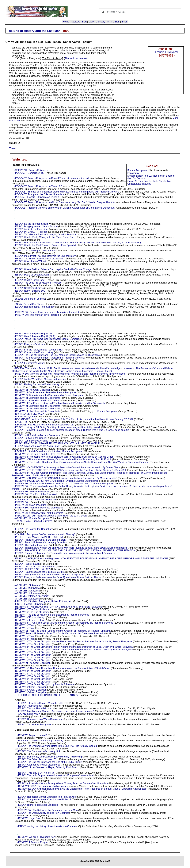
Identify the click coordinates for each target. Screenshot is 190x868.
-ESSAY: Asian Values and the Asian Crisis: (37, 446)
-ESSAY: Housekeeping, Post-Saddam (35, 307)
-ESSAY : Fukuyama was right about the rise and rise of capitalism (49, 575)
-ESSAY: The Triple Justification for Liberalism (39, 259)
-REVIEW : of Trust (24, 625)
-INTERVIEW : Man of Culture (30, 505)
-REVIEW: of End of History (29, 617)
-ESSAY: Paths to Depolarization (32, 275)
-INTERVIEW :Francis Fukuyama (32, 492)
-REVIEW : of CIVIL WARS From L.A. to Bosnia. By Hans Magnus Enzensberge (56, 481)
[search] (140, 12)
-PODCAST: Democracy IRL (29, 173)
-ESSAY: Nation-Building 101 (30, 291)
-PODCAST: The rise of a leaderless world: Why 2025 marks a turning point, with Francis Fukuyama (67, 192)
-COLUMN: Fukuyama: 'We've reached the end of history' (45, 534)
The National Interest (76, 58)
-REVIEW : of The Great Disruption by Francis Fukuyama (44, 684)
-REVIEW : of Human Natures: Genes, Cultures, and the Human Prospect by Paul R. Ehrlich (63, 459)
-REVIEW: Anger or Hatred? (32, 735)
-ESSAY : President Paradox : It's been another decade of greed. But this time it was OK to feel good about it (71, 430)
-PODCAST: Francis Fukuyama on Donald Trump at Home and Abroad (52, 178)
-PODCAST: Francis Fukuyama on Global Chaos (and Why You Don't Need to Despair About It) (64, 202)
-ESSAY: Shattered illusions (29, 288)
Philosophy (133, 173)
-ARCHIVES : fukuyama (27, 588)
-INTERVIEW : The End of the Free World (36, 494)
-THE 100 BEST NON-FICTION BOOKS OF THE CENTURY (46, 695)
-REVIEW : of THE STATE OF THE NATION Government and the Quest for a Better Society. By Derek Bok (70, 470)
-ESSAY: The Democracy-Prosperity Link (39, 751)
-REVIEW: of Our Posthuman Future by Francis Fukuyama (45, 392)
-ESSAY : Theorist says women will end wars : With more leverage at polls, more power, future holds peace (71, 548)
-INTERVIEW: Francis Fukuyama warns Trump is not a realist (47, 312)
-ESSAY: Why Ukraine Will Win (31, 261)
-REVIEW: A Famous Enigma (33, 842)
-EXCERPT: (21, 422)
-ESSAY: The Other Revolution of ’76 (37, 759)
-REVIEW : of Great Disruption (30, 687)
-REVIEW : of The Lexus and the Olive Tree (37, 454)
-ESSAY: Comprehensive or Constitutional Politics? (44, 799)
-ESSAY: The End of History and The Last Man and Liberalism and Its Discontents (57, 355)
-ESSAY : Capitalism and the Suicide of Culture (39, 572)
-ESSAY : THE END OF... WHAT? (32, 569)
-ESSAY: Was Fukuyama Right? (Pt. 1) (35, 334)
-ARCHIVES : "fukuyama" (28, 585)
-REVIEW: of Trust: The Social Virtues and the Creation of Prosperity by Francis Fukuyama (62, 631)
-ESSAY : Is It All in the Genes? (31, 438)
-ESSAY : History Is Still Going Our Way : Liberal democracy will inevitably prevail (57, 427)
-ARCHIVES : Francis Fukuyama (32, 518)
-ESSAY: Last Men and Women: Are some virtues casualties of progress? (56, 711)
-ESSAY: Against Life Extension (31, 229)
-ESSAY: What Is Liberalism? (30, 280)
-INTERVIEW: (22, 502)
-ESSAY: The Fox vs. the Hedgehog (33, 529)
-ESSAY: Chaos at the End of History (34, 352)
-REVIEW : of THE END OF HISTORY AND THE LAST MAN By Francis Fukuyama (58, 607)
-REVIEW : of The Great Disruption (33, 644)
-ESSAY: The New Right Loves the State (36, 251)
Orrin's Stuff (113, 22)
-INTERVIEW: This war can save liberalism (37, 315)
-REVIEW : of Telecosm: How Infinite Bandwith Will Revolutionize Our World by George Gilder (64, 457)
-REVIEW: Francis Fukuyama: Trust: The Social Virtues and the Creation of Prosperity (60, 633)
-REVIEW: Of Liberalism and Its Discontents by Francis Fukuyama (49, 395)
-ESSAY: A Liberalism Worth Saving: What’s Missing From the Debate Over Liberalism (63, 783)
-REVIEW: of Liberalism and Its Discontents (37, 398)
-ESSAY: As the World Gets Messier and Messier (40, 379)
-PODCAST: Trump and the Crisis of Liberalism (39, 194)
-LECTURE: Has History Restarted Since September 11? (44, 425)
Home (66, 22)
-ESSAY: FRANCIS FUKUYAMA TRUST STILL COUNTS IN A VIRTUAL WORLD (57, 443)
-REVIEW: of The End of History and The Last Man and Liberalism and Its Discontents (60, 403)
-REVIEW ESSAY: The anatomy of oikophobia (42, 786)
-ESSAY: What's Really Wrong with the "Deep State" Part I (45, 237)
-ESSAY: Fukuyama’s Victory (30, 344)
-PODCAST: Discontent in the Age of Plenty (40, 741)
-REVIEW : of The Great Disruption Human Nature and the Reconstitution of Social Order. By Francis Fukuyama (73, 642)
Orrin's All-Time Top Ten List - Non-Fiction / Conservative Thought (150, 182)
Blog (84, 22)
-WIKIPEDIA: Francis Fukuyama (31, 170)
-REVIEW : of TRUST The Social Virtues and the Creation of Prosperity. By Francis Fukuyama (64, 623)
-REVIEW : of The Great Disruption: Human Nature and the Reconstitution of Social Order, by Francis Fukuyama (74, 647)
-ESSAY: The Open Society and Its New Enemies (43, 813)
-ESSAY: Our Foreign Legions (29, 299)
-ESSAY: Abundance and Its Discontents (39, 765)
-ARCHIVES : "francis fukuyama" (32, 596)
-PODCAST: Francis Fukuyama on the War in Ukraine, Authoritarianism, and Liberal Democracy (65, 208)
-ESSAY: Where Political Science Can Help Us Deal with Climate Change (53, 269)
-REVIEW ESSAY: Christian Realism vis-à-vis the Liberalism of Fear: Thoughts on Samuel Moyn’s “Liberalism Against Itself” (82, 789)
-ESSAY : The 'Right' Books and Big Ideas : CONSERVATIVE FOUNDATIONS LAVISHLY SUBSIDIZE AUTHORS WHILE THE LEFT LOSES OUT (91, 559)
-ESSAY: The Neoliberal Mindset (34, 708)
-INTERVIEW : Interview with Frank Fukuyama (39, 513)
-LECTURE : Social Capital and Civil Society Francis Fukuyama (48, 451)
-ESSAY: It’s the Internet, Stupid (31, 224)
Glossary (100, 22)
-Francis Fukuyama (107, 411)
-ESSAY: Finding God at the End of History (37, 384)
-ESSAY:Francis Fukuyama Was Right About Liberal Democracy (48, 339)
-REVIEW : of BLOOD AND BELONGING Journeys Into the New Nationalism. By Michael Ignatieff (66, 478)
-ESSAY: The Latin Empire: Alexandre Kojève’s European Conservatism (55, 775)
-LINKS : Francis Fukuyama (29, 604)
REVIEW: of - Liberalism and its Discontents (38, 401)
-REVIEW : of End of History (29, 620)
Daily (91, 22)
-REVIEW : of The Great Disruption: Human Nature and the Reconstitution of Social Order (62, 668)
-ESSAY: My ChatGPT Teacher (31, 232)
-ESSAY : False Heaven (27, 564)
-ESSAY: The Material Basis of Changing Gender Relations (45, 235)
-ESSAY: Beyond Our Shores (29, 304)
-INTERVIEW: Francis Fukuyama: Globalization (39, 508)
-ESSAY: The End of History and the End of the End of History (50, 762)
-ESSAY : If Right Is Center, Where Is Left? (40, 703)
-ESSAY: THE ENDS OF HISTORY (36, 773)
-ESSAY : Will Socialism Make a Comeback (37, 435)
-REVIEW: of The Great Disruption (32, 390)
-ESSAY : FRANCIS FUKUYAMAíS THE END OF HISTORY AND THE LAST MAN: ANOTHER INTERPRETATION (75, 550)
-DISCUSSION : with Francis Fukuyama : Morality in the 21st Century (51, 516)
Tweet (13, 148)
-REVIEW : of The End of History (32, 609)
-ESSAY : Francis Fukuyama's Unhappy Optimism (41, 542)
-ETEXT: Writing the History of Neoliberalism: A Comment (47, 826)
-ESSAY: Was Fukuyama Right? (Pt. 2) (35, 336)
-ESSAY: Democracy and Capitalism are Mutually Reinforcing (50, 757)
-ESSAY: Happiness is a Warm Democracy (40, 719)
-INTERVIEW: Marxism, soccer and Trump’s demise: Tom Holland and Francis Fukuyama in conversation (70, 374)
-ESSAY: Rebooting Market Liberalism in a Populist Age (47, 797)
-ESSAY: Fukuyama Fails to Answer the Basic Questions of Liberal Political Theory (58, 577)
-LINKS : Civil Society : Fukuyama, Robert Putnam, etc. (43, 601)
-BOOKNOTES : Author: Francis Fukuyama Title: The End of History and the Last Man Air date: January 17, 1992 (74, 419)
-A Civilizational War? (29, 714)
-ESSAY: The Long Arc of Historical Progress (38, 283)
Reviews (75, 22)
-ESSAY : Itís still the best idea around (34, 567)
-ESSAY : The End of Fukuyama (31, 545)
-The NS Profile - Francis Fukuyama (33, 521)
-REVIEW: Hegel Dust (29, 818)
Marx (175, 118)
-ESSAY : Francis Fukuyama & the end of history (40, 540)
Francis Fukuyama (167, 52)
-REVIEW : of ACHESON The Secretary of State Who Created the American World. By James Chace (67, 467)
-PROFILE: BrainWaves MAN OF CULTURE (39, 537)
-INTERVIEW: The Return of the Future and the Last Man (47, 810)
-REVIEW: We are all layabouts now (36, 837)
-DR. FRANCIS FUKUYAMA (29, 414)
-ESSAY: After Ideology (30, 706)
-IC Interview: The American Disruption (35, 500)
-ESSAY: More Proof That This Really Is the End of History (45, 256)
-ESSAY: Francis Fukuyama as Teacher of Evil (39, 350)
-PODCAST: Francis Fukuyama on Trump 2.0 (38, 186)
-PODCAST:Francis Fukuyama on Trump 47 (37, 197)
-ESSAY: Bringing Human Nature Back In (36, 226)
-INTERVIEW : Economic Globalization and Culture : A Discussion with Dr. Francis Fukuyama (64, 484)
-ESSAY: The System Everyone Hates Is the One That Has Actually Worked (57, 746)
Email (124, 22)
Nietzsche (15, 121)
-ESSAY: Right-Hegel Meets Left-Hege (38, 805)
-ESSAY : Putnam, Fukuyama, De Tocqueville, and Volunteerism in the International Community (65, 553)
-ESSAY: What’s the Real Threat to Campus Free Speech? (45, 245)
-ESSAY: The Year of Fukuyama (34, 725)
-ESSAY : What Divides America (31, 441)
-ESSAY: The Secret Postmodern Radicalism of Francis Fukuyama (49, 358)
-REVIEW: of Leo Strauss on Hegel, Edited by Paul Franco (48, 767)
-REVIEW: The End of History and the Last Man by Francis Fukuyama (52, 615)
